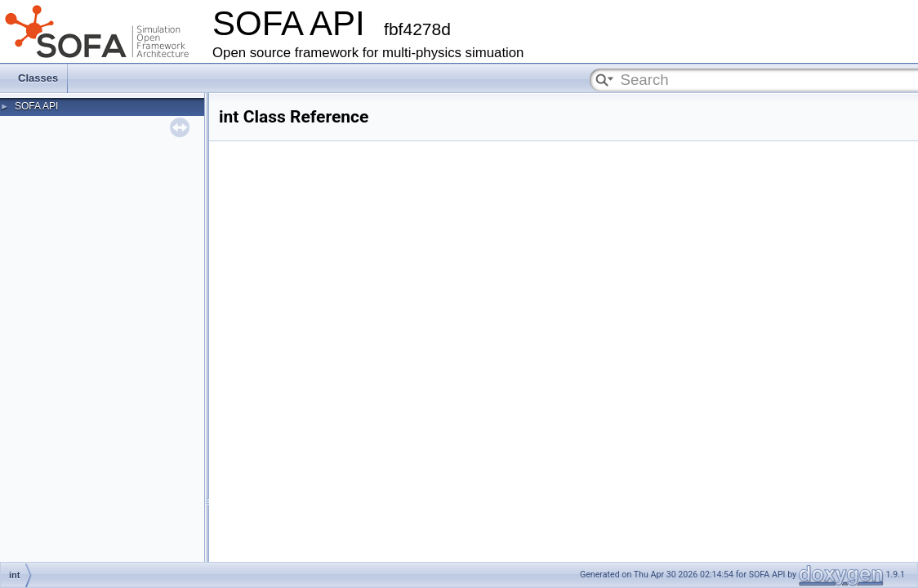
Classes (38, 78)
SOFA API (36, 106)
